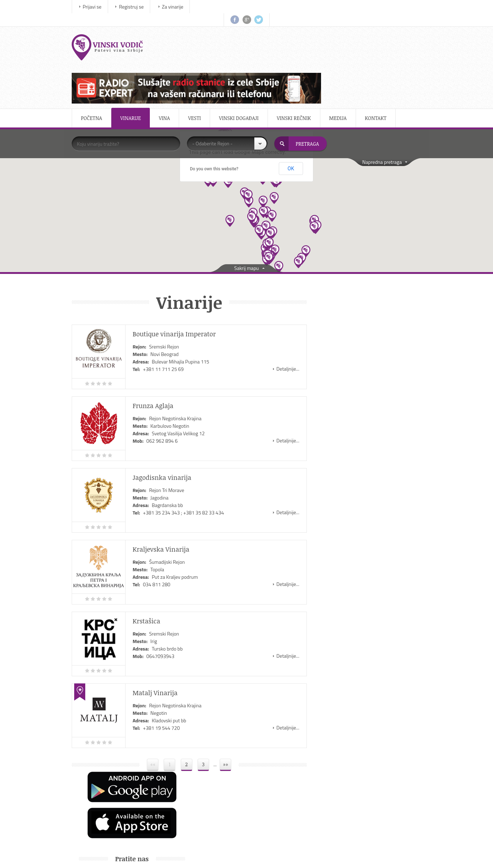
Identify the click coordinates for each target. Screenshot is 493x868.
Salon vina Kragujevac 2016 (377, 509)
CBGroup (304, 854)
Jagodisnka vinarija (166, 423)
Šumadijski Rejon (171, 508)
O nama (346, 763)
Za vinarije (176, 7)
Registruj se (135, 7)
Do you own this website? (214, 115)
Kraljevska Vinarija (165, 495)
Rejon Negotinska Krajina (179, 364)
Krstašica (150, 567)
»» (223, 710)
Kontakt (379, 64)
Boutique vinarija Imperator (178, 280)
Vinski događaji (242, 64)
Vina (168, 64)
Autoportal (261, 781)
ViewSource (258, 854)
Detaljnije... (280, 315)
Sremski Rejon (168, 293)
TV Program (263, 799)
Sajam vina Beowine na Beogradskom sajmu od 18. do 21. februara (364, 475)
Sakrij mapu (247, 214)
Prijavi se (96, 7)
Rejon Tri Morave (170, 436)
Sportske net (263, 816)
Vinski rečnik (298, 64)
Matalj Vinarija (159, 639)
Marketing (348, 781)
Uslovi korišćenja (355, 799)
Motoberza (261, 763)
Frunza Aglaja (157, 352)
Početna (95, 64)
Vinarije (134, 64)
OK (291, 115)
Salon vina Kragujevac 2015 (377, 543)
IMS (232, 854)
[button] (266, 173)
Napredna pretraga (378, 108)
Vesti (198, 64)
